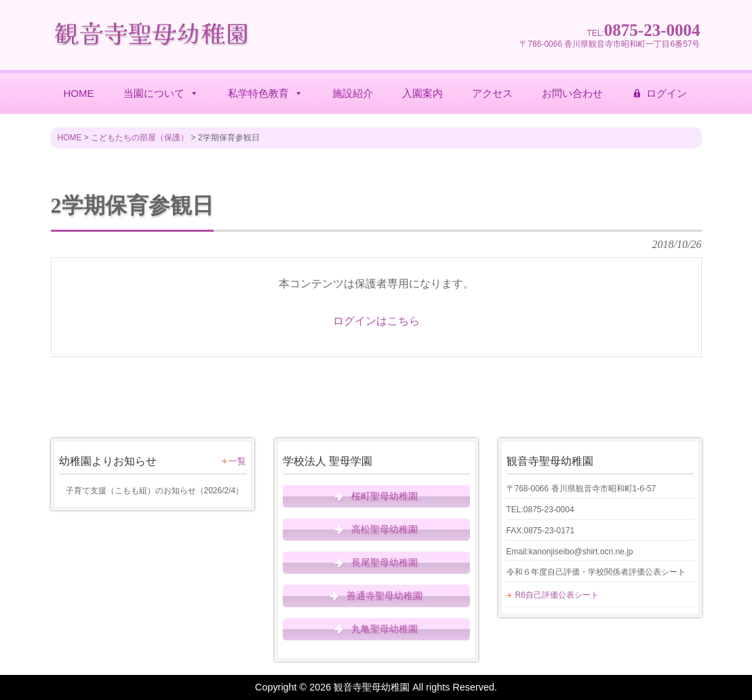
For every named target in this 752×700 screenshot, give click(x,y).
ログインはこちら (376, 321)
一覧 (237, 461)
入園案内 (422, 93)
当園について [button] (161, 94)
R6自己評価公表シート (557, 595)
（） (152, 491)
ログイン (667, 93)
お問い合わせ (572, 93)
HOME (79, 93)
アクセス (492, 93)
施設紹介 (353, 93)
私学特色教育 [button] (265, 94)
